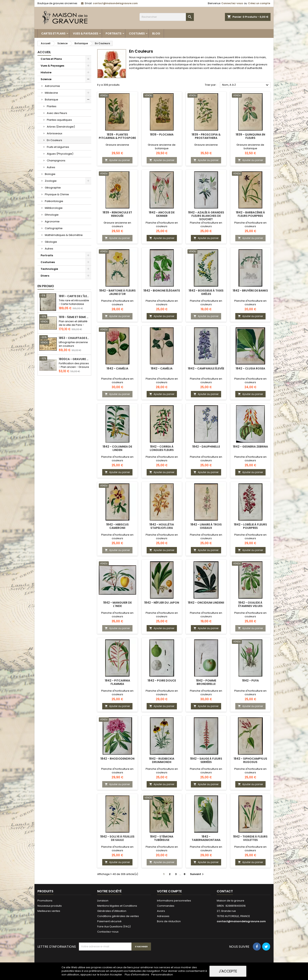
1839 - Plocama (162, 135)
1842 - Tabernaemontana (206, 838)
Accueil (44, 52)
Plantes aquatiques (59, 120)
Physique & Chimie (57, 194)
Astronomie (52, 86)
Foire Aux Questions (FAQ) (114, 926)
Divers (45, 276)
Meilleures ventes (49, 911)
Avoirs (161, 911)
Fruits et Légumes (58, 147)
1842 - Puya (250, 681)
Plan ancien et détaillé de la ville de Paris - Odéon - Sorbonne (73, 325)
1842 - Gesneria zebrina (250, 447)
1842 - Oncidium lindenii (206, 603)
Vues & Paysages (86, 33)
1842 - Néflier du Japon (162, 603)
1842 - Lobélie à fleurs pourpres (250, 526)
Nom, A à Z (246, 85)
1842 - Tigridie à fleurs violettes (250, 838)
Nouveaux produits (50, 906)
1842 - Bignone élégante (162, 291)
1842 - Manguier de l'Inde (117, 604)
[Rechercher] (167, 17)
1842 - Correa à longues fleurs (162, 448)
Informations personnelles (174, 901)
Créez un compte (259, 3)
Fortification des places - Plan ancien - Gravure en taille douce (74, 367)
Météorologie (54, 208)
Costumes (137, 33)
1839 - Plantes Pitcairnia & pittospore (117, 136)
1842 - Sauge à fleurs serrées (206, 760)
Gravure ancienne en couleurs (117, 224)
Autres (51, 167)
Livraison (103, 901)
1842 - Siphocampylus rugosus (250, 760)
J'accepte (228, 971)
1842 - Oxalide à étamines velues (250, 604)
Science (46, 79)
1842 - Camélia (117, 368)
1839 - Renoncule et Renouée (117, 214)
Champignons (56, 161)
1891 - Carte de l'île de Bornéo (74, 296)
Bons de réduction (169, 921)
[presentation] (109, 960)
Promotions (45, 901)
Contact (225, 891)
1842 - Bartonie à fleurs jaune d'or (117, 292)
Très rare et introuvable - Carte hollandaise (74, 302)
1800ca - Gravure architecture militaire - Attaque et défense (74, 359)
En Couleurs (54, 140)
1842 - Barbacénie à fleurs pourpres (250, 214)
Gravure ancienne (117, 145)
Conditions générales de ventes (118, 916)
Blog (156, 33)
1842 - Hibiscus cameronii (117, 526)
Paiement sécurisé (109, 921)
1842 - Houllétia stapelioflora (162, 526)
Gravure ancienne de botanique (162, 147)
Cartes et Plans (53, 33)
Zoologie (51, 181)
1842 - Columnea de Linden (117, 448)
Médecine (51, 93)
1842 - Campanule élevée (206, 368)
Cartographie (54, 228)
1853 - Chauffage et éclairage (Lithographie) (74, 338)
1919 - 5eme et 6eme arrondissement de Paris (74, 317)
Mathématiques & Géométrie (64, 235)
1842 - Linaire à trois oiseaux (206, 526)
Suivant (197, 874)
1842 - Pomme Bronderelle (206, 682)
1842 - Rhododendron (117, 759)
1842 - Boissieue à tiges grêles (206, 292)
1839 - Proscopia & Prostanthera (206, 136)
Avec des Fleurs (57, 113)
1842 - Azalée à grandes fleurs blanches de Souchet (206, 216)
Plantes (52, 106)
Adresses (163, 916)
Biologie (50, 174)
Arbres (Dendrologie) (61, 127)
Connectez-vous (232, 3)
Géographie (53, 188)
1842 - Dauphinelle (206, 447)
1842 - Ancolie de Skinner (162, 214)
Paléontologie (54, 201)
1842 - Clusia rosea (250, 368)
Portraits (114, 33)
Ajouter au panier (117, 160)
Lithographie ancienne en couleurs (73, 344)
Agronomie (52, 221)
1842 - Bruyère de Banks (250, 291)
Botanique (51, 100)
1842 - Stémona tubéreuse (162, 838)
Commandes (166, 906)
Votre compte (169, 891)
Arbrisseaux (54, 133)
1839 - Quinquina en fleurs (250, 136)
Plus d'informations (137, 975)
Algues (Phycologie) (60, 154)
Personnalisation (162, 975)
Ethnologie (52, 215)
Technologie (49, 269)
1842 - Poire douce (162, 681)
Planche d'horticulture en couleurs (162, 224)
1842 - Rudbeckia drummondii (162, 760)
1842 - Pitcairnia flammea (117, 682)
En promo (46, 286)
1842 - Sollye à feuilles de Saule (117, 838)
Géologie (51, 242)
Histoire (46, 72)
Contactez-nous (108, 932)
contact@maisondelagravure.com (115, 3)
